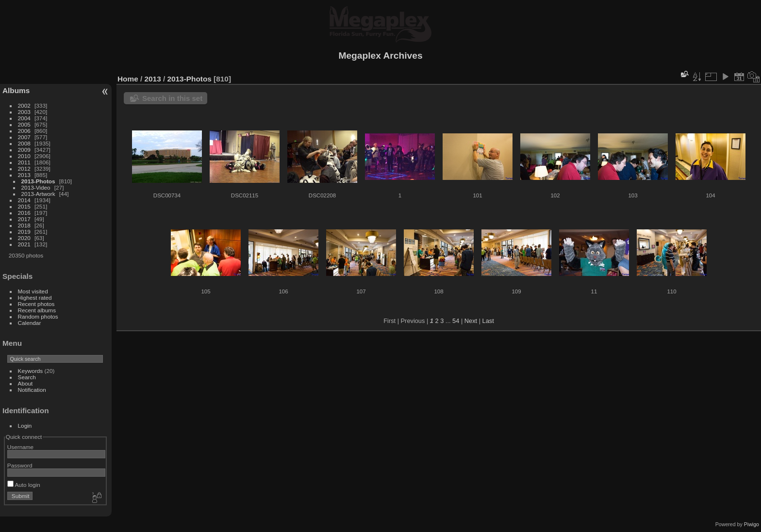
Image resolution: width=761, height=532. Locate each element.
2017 (24, 219)
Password (20, 465)
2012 (24, 169)
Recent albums (37, 310)
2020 (24, 238)
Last (488, 321)
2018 (24, 225)
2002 (24, 105)
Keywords (31, 371)
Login (25, 426)
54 (456, 321)
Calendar (30, 323)
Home (128, 79)
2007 (24, 137)
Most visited (33, 291)
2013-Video (36, 187)
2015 (24, 206)
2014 (24, 200)
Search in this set (172, 98)
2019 (24, 232)
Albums (16, 90)
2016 (24, 213)
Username (20, 447)
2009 (24, 150)
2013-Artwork (38, 194)
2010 (24, 156)
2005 (24, 124)
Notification (32, 390)
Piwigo (752, 524)
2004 (24, 118)
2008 (24, 143)
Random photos (38, 316)
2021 (24, 244)
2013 (24, 175)
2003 (24, 112)
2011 (24, 162)
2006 (24, 131)
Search (27, 377)
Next (471, 321)
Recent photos (36, 304)
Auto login (24, 485)
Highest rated (35, 298)
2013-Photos (38, 181)
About (25, 383)
